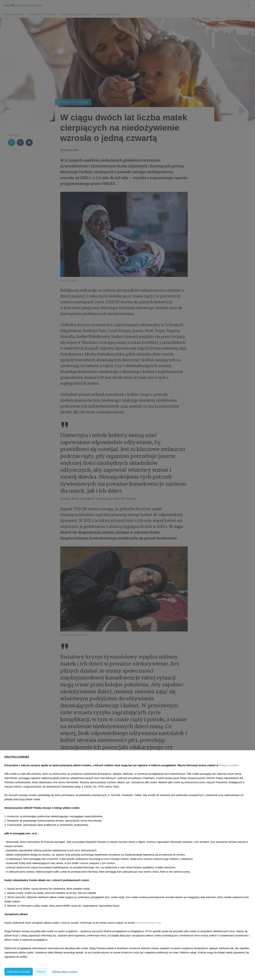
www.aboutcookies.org (148, 923)
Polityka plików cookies (64, 972)
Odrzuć (41, 972)
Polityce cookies (229, 765)
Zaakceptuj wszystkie (19, 972)
